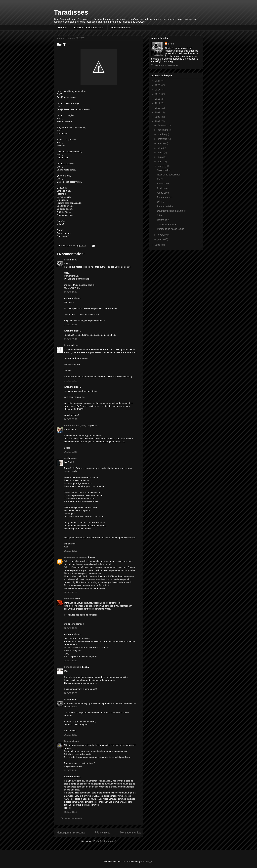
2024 (158, 81)
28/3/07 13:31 (71, 661)
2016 (158, 94)
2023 (158, 85)
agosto (161, 143)
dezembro (163, 125)
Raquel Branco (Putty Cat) (77, 426)
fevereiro (162, 235)
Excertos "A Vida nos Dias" (89, 28)
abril (160, 162)
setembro (163, 139)
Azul (66, 458)
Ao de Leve (163, 193)
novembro (163, 130)
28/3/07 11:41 (71, 592)
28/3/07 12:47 (71, 628)
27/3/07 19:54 (71, 325)
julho (160, 148)
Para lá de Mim (165, 206)
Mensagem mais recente (71, 833)
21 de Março (164, 188)
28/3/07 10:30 (71, 551)
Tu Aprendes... (165, 170)
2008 (158, 117)
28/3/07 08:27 (71, 419)
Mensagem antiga (130, 833)
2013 (158, 99)
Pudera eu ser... (165, 197)
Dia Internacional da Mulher (171, 211)
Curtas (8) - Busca (167, 224)
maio (160, 157)
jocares (68, 345)
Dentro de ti (163, 220)
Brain (67, 260)
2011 (158, 103)
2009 (158, 112)
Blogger (149, 861)
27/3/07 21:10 (71, 339)
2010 (158, 108)
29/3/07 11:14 (71, 770)
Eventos (62, 28)
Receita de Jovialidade (169, 175)
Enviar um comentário (71, 818)
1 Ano (160, 215)
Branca (68, 741)
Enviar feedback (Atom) (105, 841)
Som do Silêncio (72, 667)
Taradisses (71, 12)
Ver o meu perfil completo (164, 65)
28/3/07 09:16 (71, 452)
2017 (158, 90)
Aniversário (163, 184)
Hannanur (69, 599)
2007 (158, 121)
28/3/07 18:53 (71, 735)
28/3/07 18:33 (71, 693)
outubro (162, 134)
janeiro (161, 239)
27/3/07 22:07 (71, 381)
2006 (158, 245)
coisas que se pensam (76, 557)
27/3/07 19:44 (71, 292)
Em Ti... (161, 179)
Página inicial (102, 833)
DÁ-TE (161, 202)
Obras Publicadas (121, 28)
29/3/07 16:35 (71, 812)
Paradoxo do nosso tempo (171, 229)
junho (161, 153)
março (161, 166)
